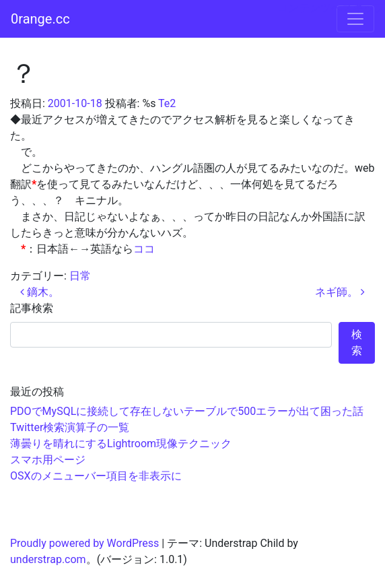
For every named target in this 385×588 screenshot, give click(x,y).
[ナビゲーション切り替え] (355, 19)
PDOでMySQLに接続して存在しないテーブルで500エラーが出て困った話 (187, 411)
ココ (144, 249)
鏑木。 (40, 292)
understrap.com (48, 559)
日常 (80, 276)
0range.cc (40, 19)
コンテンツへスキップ (331, 8)
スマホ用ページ (48, 460)
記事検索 (32, 308)
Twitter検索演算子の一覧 (70, 427)
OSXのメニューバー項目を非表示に (96, 476)
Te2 (167, 103)
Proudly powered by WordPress (84, 543)
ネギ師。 (340, 292)
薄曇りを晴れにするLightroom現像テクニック (121, 444)
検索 (357, 342)
